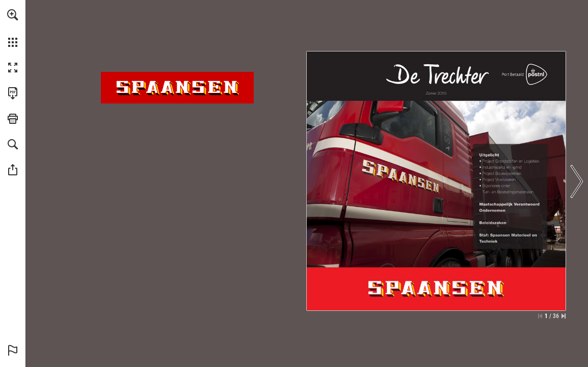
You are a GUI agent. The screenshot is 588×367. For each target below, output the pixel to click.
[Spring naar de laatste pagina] (564, 316)
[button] (13, 15)
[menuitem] (13, 28)
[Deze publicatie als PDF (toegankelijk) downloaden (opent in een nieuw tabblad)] (13, 93)
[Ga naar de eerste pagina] (540, 316)
